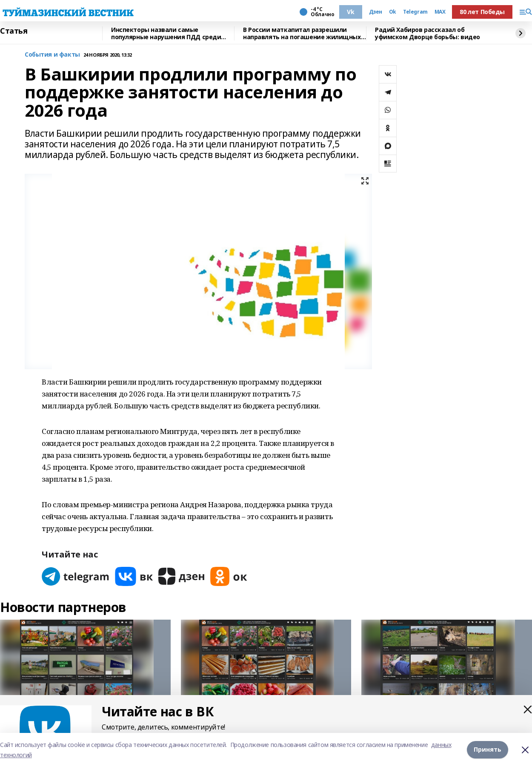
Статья (14, 31)
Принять (488, 750)
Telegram (415, 12)
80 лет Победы (482, 12)
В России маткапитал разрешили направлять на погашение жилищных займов (302, 33)
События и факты (52, 55)
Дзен (376, 12)
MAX (440, 12)
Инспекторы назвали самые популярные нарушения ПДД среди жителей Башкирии (166, 33)
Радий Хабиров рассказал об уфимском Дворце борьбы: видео (428, 33)
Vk (350, 12)
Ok (393, 12)
